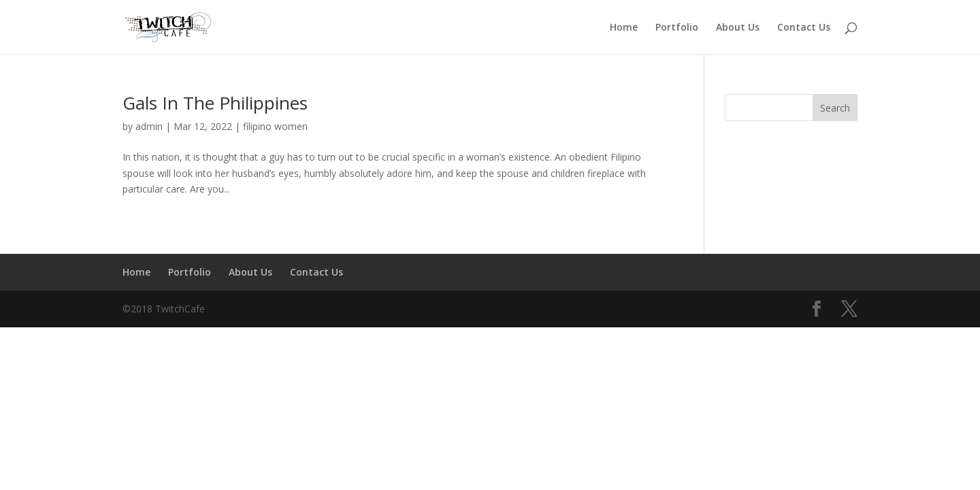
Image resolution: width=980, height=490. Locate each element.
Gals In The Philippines (215, 103)
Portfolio (677, 28)
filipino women (275, 126)
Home (624, 28)
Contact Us (804, 28)
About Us (738, 28)
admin (149, 126)
